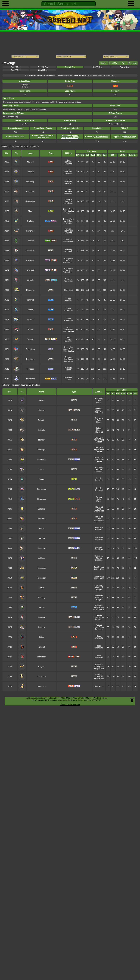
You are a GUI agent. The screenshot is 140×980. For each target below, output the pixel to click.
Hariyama (41, 519)
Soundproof (69, 361)
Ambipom (41, 558)
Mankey (41, 440)
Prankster (68, 368)
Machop (30, 162)
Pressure (69, 279)
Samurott (30, 320)
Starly (41, 529)
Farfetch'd (41, 460)
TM (123, 63)
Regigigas (30, 290)
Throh (30, 330)
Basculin (41, 608)
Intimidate (68, 223)
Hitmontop (30, 231)
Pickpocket (68, 281)
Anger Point (99, 440)
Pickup (99, 469)
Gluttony (99, 408)
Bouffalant (30, 359)
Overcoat (99, 480)
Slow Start (69, 290)
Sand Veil (69, 240)
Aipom (42, 469)
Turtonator (42, 686)
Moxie (69, 213)
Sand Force (99, 569)
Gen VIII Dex (43, 67)
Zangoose (30, 251)
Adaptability (99, 608)
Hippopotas (41, 568)
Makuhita (41, 509)
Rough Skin (69, 347)
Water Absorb (68, 242)
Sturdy (99, 478)
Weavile (30, 280)
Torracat (42, 647)
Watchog (41, 598)
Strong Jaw (99, 667)
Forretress (42, 489)
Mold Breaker (69, 211)
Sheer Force (68, 349)
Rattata (42, 400)
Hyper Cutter (68, 209)
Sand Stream (99, 567)
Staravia (41, 539)
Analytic (99, 590)
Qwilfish (30, 221)
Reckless (68, 191)
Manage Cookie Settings (97, 698)
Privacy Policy (79, 698)
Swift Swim (68, 221)
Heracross (42, 499)
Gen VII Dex (70, 67)
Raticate (41, 420)
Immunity (68, 250)
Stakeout (99, 665)
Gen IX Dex (16, 67)
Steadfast (69, 164)
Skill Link (99, 471)
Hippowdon (41, 578)
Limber (69, 190)
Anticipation (69, 259)
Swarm (99, 497)
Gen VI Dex (97, 67)
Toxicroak (30, 270)
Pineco (42, 479)
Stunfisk (30, 339)
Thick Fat (99, 412)
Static (69, 337)
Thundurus (30, 379)
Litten (42, 637)
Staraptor (41, 548)
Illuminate (99, 596)
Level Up (113, 63)
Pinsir (30, 211)
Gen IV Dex (16, 70)
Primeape (41, 450)
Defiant (68, 370)
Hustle (99, 402)
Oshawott (30, 300)
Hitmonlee (30, 191)
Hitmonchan (30, 201)
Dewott (30, 310)
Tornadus (30, 369)
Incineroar (41, 657)
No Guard (68, 162)
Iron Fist (69, 201)
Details (103, 63)
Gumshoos (41, 677)
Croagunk (30, 260)
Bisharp (41, 627)
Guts (69, 160)
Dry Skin (68, 260)
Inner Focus (68, 203)
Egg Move (133, 63)
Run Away (99, 399)
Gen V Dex (124, 67)
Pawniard (42, 617)
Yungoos (41, 667)
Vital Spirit (99, 438)
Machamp (30, 182)
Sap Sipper (69, 359)
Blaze (99, 636)
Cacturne (30, 241)
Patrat (42, 588)
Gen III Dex (43, 70)
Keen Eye (68, 199)
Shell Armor (69, 301)
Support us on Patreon (70, 704)
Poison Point (68, 219)
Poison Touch (68, 262)
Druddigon (30, 349)
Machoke (30, 172)
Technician (68, 231)
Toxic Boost (68, 252)
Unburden (69, 193)
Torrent (68, 299)
